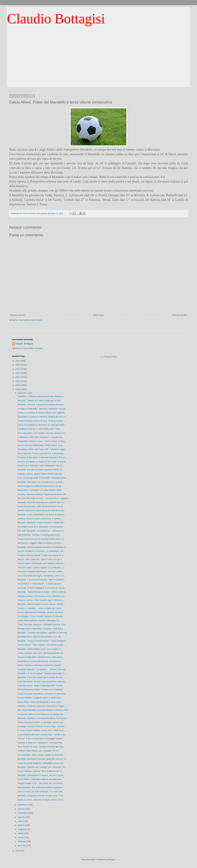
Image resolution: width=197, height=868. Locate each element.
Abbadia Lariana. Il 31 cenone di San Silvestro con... (42, 596)
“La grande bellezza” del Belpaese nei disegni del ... (41, 714)
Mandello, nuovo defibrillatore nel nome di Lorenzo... (42, 515)
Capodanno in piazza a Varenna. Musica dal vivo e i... (42, 417)
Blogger (112, 860)
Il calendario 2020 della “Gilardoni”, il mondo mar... (41, 437)
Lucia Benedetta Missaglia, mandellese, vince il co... (42, 576)
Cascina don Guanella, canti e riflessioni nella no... (41, 466)
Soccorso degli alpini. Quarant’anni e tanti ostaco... (41, 657)
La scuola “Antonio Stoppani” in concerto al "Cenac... (42, 588)
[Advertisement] (98, 63)
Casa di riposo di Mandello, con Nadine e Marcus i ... (42, 563)
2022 (18, 377)
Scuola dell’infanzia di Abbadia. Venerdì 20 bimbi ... (41, 612)
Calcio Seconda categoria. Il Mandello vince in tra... (41, 763)
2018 (18, 851)
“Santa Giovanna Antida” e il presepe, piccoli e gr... (41, 722)
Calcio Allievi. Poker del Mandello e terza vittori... (40, 702)
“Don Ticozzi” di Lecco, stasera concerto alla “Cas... (41, 747)
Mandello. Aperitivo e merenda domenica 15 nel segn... (43, 718)
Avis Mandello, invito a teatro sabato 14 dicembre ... (41, 755)
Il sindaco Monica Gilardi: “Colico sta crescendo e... (41, 555)
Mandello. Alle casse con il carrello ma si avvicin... (41, 482)
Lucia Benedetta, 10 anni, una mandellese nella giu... (42, 682)
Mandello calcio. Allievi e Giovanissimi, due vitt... (40, 637)
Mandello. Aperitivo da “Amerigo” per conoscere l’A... (42, 767)
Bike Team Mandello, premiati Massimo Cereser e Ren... (44, 710)
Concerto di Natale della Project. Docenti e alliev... (41, 572)
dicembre (23, 393)
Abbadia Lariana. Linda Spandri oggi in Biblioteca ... (41, 600)
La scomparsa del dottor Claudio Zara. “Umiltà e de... (42, 735)
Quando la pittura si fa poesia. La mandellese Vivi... (41, 551)
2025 (18, 365)
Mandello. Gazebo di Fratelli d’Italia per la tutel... (40, 401)
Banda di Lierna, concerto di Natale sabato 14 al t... (41, 800)
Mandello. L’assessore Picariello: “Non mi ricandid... (41, 580)
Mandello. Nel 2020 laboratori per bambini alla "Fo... (41, 502)
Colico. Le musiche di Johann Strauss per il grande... (42, 413)
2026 (18, 361)
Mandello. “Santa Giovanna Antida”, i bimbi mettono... (42, 592)
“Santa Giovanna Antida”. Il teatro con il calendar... (41, 690)
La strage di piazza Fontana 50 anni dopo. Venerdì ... (42, 726)
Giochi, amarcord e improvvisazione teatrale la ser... (41, 510)
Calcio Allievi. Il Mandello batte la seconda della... (40, 779)
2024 (18, 369)
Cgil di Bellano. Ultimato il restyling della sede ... (40, 535)
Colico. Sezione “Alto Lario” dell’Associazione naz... (41, 653)
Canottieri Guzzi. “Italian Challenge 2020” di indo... (41, 686)
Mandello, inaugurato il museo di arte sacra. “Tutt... (41, 796)
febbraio (22, 842)
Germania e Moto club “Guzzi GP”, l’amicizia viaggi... (42, 449)
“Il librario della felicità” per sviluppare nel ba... (39, 751)
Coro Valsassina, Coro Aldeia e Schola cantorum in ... (42, 433)
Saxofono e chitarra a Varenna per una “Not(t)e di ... (41, 396)
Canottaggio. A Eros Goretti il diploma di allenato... (41, 616)
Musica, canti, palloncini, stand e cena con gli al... (40, 559)
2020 (18, 385)
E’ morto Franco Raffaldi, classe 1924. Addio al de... (41, 730)
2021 (18, 381)
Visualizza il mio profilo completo (27, 348)
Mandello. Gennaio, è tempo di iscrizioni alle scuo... (41, 405)
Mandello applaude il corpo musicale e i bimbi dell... (41, 523)
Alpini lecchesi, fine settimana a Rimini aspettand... (41, 788)
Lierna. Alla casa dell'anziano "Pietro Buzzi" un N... (41, 445)
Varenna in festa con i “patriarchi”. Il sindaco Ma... (40, 743)
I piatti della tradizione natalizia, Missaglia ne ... (39, 621)
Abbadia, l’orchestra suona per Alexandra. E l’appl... (41, 706)
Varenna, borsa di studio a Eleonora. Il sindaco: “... (41, 519)
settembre (23, 813)
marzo (21, 838)
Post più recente (18, 315)
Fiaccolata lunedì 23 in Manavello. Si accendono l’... (41, 527)
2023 (18, 373)
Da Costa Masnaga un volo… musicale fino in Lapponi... (43, 498)
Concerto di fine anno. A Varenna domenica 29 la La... (42, 458)
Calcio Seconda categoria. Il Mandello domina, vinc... (42, 625)
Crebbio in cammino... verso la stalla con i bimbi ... (41, 608)
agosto (21, 817)
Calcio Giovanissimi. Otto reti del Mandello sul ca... (41, 506)
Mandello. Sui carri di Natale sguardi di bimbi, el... (40, 470)
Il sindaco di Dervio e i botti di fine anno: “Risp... (39, 429)
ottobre (22, 809)
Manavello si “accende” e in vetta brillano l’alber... (40, 490)
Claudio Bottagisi (56, 19)
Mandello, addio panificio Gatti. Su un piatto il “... (40, 649)
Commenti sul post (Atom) (30, 320)
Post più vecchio (179, 315)
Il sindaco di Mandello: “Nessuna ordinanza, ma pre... (42, 409)
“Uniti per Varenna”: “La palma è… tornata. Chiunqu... (42, 669)
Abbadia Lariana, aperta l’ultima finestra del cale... (41, 474)
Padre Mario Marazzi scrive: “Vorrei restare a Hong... (42, 441)
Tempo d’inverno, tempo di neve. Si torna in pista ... (41, 421)
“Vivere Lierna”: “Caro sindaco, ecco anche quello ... (42, 645)
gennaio (22, 846)
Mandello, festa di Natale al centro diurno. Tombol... (41, 604)
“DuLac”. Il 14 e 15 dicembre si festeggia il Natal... (41, 739)
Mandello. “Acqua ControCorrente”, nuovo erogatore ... (43, 641)
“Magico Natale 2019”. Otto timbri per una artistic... (41, 783)
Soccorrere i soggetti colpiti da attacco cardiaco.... (41, 543)
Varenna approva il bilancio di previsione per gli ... (40, 486)
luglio (21, 821)
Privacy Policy (110, 357)
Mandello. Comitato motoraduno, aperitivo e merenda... (43, 633)
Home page (98, 315)
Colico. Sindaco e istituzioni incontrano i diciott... (40, 665)
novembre (23, 805)
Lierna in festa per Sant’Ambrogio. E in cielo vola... (41, 792)
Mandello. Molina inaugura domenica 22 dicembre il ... (43, 547)
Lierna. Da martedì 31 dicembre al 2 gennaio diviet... (42, 425)
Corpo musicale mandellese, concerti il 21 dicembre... (42, 694)
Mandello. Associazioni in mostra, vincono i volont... (41, 775)
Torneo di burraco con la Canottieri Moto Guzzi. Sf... (41, 539)
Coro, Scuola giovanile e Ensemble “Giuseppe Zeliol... (42, 478)
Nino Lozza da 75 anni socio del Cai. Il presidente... (41, 454)
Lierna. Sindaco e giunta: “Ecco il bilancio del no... (41, 771)
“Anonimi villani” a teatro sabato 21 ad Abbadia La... (41, 568)
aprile (21, 833)
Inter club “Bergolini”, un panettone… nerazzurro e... (42, 531)
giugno (21, 825)
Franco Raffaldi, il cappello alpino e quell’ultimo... (40, 698)
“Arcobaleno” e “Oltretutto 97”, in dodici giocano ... (41, 584)
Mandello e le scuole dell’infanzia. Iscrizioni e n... (40, 661)
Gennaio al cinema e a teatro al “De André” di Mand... (42, 462)
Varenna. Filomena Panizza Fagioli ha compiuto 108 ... (43, 494)
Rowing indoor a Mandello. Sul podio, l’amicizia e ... (41, 629)
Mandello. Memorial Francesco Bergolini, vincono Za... (43, 759)
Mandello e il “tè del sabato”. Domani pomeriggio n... (42, 673)
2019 (18, 389)
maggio (22, 829)
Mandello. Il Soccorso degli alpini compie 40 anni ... (41, 677)
